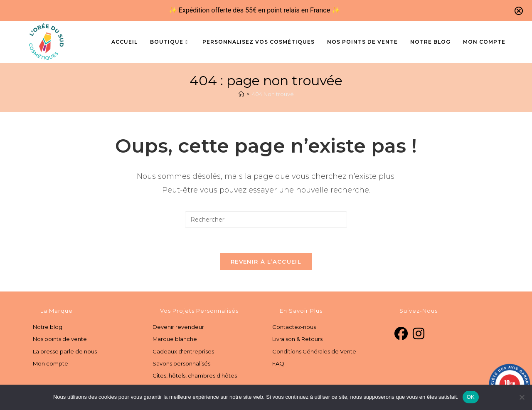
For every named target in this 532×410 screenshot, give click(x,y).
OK (471, 397)
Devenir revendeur (178, 327)
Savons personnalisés (181, 363)
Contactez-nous (294, 327)
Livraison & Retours (297, 339)
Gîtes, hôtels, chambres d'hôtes (195, 375)
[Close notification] (519, 11)
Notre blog (48, 327)
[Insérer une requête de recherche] (266, 220)
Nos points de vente (60, 339)
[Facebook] (401, 334)
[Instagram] (419, 334)
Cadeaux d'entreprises (183, 351)
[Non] (522, 397)
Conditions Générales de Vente (314, 351)
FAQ (278, 363)
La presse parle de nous (65, 351)
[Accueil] (241, 94)
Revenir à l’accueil (266, 262)
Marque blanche (175, 339)
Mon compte (50, 363)
